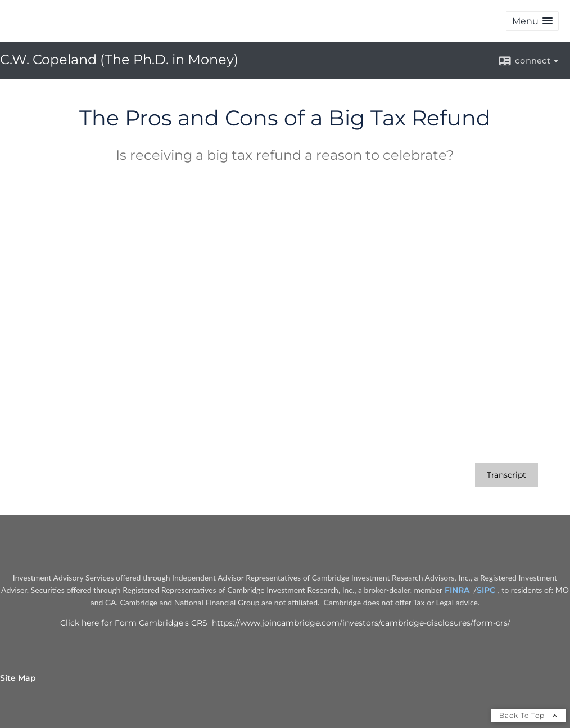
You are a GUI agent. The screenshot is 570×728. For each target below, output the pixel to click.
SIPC (487, 590)
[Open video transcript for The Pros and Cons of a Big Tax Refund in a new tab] (506, 475)
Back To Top (528, 715)
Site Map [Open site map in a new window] (18, 678)
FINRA (458, 590)
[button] (532, 21)
